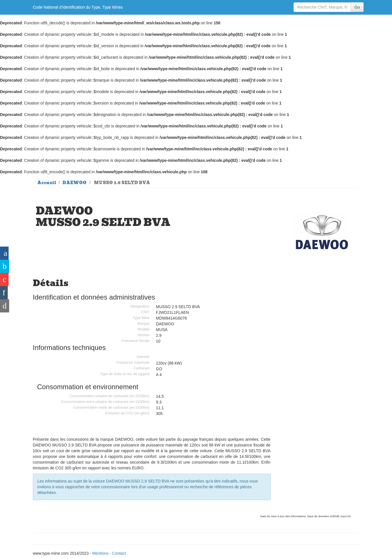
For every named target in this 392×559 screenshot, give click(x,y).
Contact (119, 553)
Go (357, 7)
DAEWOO (74, 183)
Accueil (47, 183)
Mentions (100, 553)
